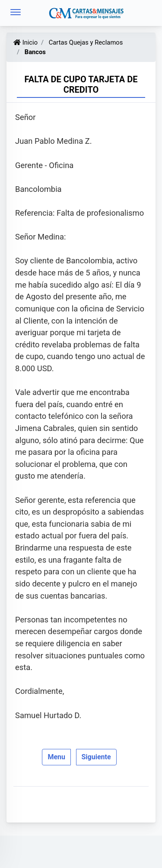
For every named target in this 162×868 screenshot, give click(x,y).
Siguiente (96, 757)
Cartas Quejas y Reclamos (85, 42)
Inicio (25, 42)
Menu (56, 757)
